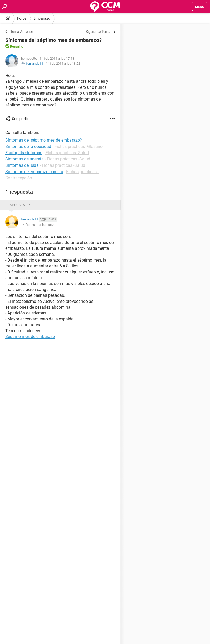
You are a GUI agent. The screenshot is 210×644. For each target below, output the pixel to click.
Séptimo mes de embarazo (30, 337)
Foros (22, 18)
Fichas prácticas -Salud (67, 153)
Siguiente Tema (98, 32)
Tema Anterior (22, 32)
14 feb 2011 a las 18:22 (63, 63)
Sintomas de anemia (24, 159)
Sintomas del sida (22, 165)
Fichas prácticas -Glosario (78, 146)
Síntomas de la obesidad (28, 146)
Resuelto (17, 46)
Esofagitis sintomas (24, 153)
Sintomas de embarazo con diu (34, 172)
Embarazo (42, 18)
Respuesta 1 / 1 (19, 205)
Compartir (20, 119)
